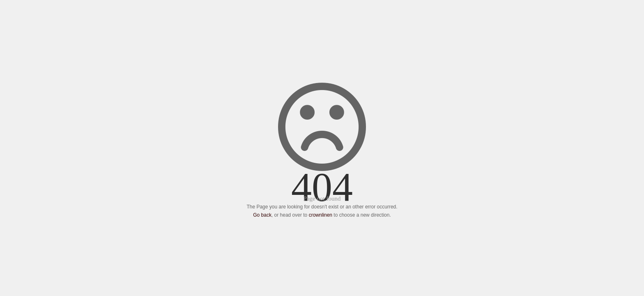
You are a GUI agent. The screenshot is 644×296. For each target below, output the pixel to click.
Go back (262, 215)
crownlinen (321, 215)
